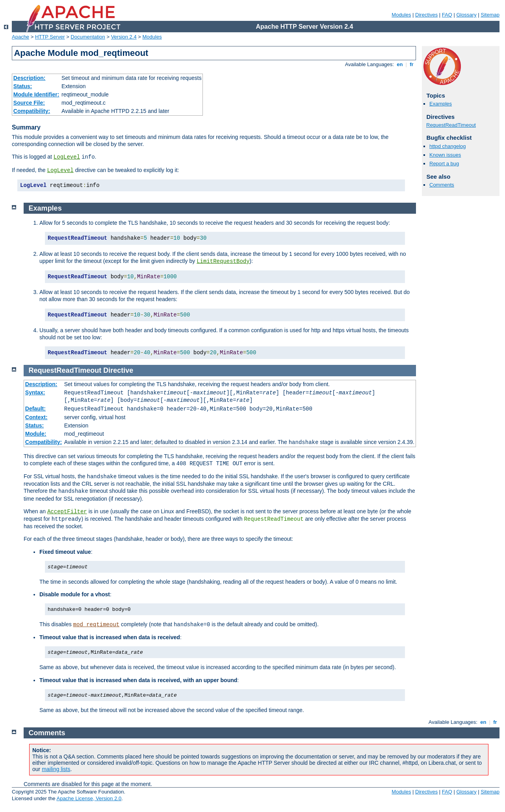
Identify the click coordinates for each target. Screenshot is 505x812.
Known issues (445, 155)
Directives (426, 15)
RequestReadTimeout (451, 125)
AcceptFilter (67, 512)
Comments (442, 185)
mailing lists (56, 769)
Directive (118, 370)
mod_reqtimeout (97, 625)
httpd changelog (448, 146)
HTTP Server (50, 37)
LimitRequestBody (223, 261)
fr (412, 64)
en (400, 64)
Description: (30, 78)
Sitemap (490, 15)
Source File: (29, 103)
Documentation (88, 37)
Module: (36, 434)
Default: (35, 409)
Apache (20, 37)
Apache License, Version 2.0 (89, 798)
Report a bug (444, 164)
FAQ (447, 15)
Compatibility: (32, 111)
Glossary (466, 15)
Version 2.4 (124, 37)
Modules (401, 15)
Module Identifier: (36, 94)
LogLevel (67, 157)
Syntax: (35, 392)
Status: (23, 86)
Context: (36, 417)
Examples (441, 104)
